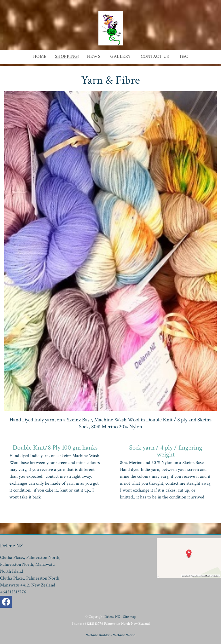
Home (40, 57)
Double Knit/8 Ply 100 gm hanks (55, 448)
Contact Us (155, 57)
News (94, 57)
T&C (184, 57)
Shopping (66, 57)
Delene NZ (112, 617)
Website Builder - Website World (110, 635)
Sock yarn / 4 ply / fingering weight (166, 451)
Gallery (121, 57)
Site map (129, 617)
